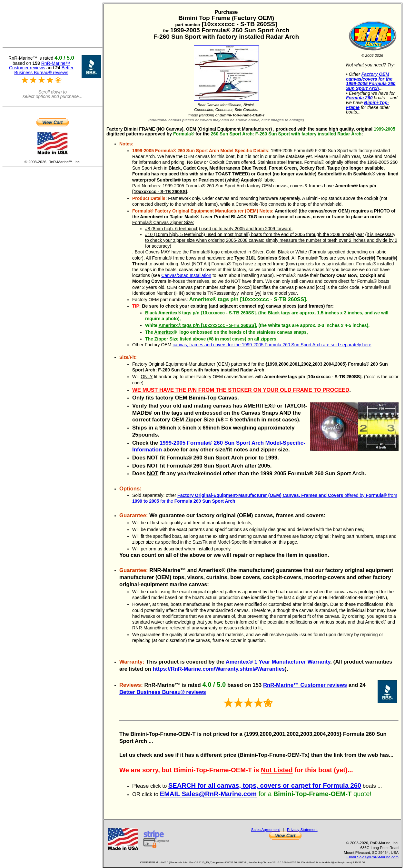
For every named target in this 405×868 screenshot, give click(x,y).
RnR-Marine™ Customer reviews (305, 685)
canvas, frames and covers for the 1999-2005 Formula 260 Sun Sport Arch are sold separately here (272, 345)
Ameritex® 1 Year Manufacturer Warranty (278, 662)
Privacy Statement (302, 829)
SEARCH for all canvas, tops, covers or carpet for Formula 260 (265, 785)
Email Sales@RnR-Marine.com (373, 857)
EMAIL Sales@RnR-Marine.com (208, 794)
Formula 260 (359, 98)
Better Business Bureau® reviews (163, 692)
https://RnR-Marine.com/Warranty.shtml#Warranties (219, 669)
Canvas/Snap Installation (186, 275)
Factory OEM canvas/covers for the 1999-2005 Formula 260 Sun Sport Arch (371, 81)
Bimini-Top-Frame (367, 105)
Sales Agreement (266, 829)
